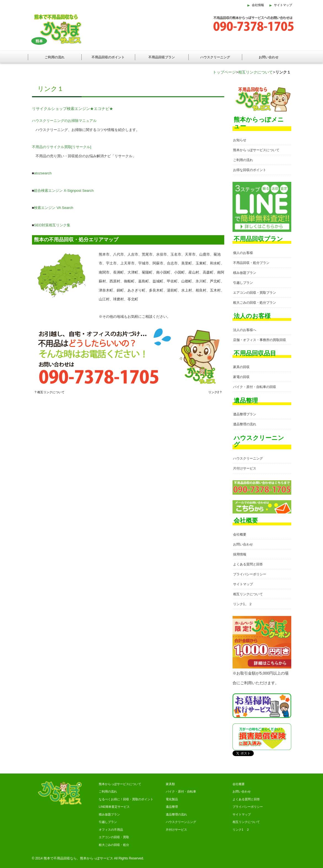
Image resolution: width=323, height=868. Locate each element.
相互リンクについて (255, 72)
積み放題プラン (245, 273)
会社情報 (258, 5)
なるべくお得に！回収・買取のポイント (126, 799)
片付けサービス (245, 468)
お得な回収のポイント (250, 170)
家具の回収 (241, 367)
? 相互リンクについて (50, 392)
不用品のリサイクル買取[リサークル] (62, 147)
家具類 (170, 784)
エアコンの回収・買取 (114, 837)
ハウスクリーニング (215, 57)
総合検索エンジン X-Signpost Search (64, 191)
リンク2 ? (215, 392)
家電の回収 (241, 377)
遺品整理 (172, 807)
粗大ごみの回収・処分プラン (255, 303)
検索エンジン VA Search (54, 208)
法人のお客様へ (245, 330)
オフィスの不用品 (111, 830)
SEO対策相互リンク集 (52, 225)
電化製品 (172, 799)
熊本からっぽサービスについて (256, 150)
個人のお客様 (243, 253)
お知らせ (240, 140)
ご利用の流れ (55, 57)
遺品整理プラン (245, 414)
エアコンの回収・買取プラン (255, 293)
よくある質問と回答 (248, 564)
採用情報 (240, 554)
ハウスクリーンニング (181, 822)
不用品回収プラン (162, 57)
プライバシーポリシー (250, 574)
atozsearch (43, 173)
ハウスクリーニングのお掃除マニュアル (64, 121)
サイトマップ (283, 5)
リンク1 (239, 604)
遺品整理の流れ (245, 424)
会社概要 (240, 534)
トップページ (224, 72)
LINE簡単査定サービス (114, 807)
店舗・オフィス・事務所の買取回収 (260, 340)
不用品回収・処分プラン (251, 263)
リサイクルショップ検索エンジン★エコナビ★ (73, 109)
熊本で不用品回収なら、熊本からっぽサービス (78, 858)
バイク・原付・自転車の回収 (255, 387)
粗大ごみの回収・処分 (114, 845)
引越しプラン (243, 283)
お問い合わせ (269, 57)
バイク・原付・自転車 (181, 791)
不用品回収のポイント (108, 57)
